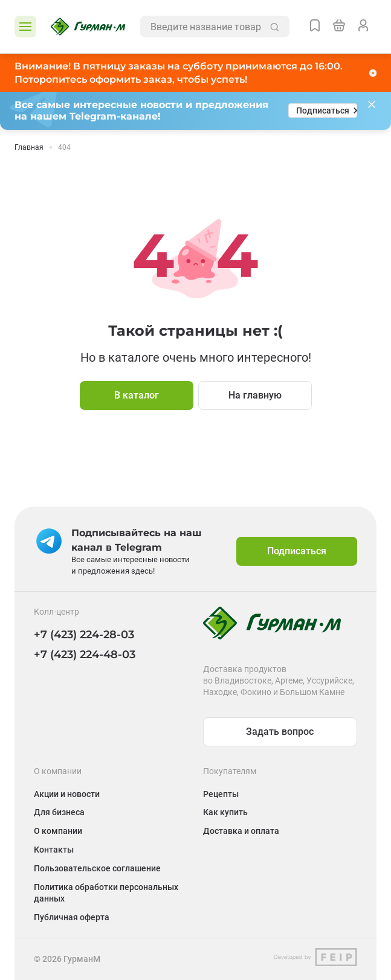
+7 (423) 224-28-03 (84, 635)
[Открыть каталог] (25, 27)
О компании (58, 831)
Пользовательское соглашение (97, 868)
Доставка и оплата (241, 831)
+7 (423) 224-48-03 (85, 655)
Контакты (54, 850)
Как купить (225, 812)
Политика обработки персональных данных (106, 893)
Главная (29, 147)
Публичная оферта (72, 917)
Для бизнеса (59, 812)
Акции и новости (67, 794)
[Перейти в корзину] (339, 27)
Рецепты (221, 794)
